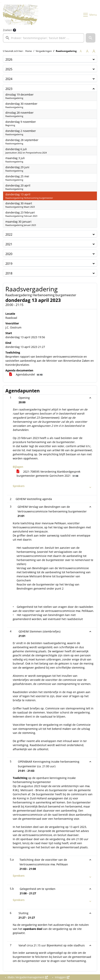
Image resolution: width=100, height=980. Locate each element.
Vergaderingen (44, 51)
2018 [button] (9, 273)
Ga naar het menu (1, 3)
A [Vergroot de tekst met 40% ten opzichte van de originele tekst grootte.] (94, 51)
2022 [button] (9, 234)
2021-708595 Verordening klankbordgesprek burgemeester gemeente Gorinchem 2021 (48, 474)
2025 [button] (9, 69)
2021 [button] (9, 244)
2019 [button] (9, 264)
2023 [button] (9, 89)
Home (29, 51)
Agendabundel (27, 374)
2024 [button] (9, 79)
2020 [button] (9, 254)
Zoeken (8, 30)
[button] (91, 38)
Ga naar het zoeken (0, 3)
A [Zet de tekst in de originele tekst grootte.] (81, 51)
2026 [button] (9, 59)
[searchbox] (44, 38)
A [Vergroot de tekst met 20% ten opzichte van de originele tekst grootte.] (87, 51)
